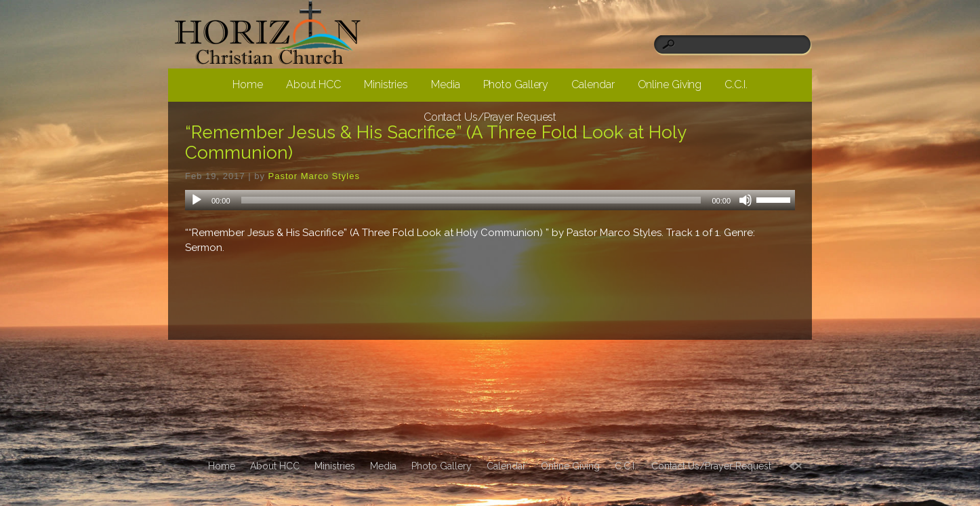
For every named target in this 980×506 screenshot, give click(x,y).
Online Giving (670, 84)
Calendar (593, 84)
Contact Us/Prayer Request (490, 117)
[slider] (471, 200)
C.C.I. (736, 84)
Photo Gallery (516, 84)
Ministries (386, 84)
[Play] (197, 200)
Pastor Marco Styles (314, 176)
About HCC (313, 84)
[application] (490, 200)
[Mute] (746, 200)
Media (446, 84)
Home (248, 84)
